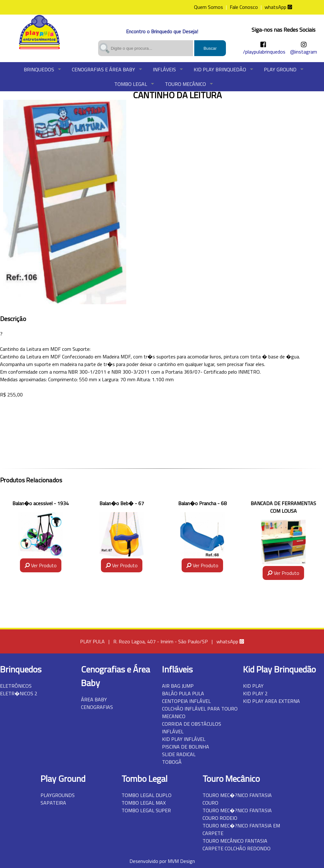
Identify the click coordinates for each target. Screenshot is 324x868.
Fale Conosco (244, 7)
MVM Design (181, 861)
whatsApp (278, 7)
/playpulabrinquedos (264, 52)
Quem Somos (209, 7)
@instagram (304, 52)
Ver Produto (41, 565)
